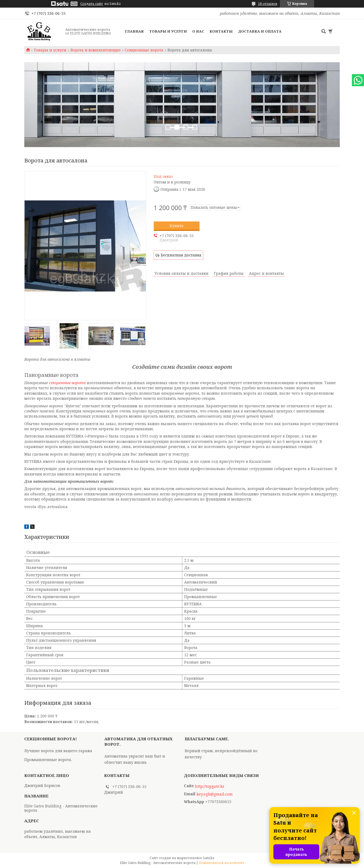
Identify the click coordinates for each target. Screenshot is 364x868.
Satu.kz (209, 858)
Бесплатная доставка (181, 255)
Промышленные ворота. (48, 760)
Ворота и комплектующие (96, 50)
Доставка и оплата (260, 31)
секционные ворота (67, 383)
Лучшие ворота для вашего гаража (58, 751)
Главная (134, 31)
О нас (198, 31)
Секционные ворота (144, 50)
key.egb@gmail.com (215, 794)
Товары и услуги (168, 31)
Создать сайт (92, 4)
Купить (177, 226)
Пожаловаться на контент (222, 863)
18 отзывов (268, 4)
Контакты (221, 31)
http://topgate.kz (210, 786)
